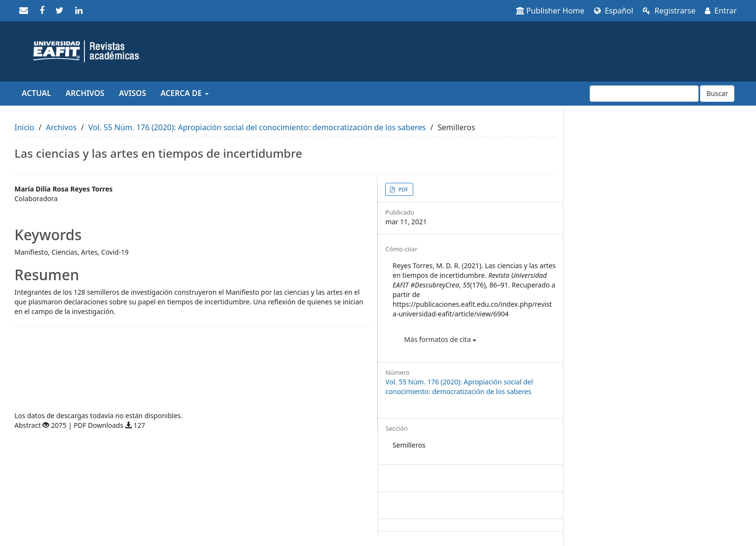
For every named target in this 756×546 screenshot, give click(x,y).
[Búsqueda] (644, 94)
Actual (36, 93)
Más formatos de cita (440, 339)
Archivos (85, 93)
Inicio (24, 127)
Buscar (717, 93)
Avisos (133, 93)
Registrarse (669, 11)
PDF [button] (402, 189)
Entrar (721, 11)
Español (614, 11)
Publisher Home (550, 11)
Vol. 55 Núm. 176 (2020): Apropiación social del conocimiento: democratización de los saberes (257, 127)
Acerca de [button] (185, 93)
